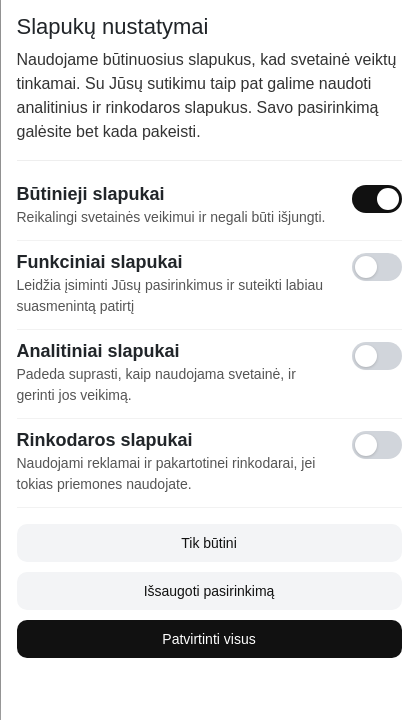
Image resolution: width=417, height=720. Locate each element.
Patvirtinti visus (208, 639)
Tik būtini (209, 543)
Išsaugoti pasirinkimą (208, 591)
